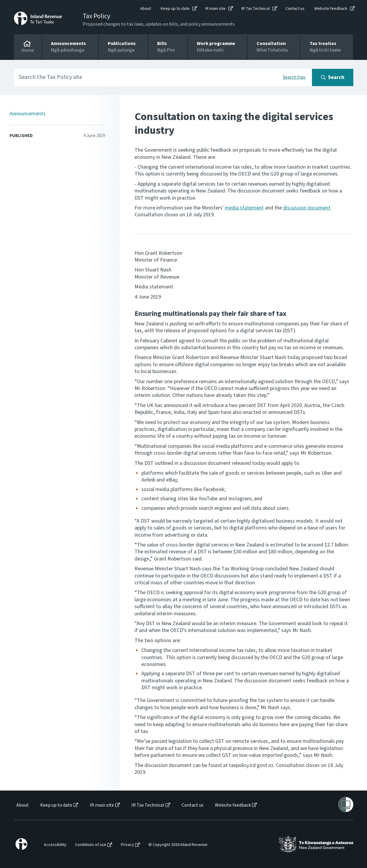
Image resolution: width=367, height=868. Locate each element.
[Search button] (333, 77)
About (146, 9)
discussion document (307, 208)
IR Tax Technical (256, 9)
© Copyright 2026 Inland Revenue (178, 845)
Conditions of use (91, 845)
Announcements (28, 114)
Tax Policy (96, 16)
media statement (244, 208)
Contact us (295, 9)
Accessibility (55, 845)
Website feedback (331, 9)
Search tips (294, 77)
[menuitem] (22, 805)
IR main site (215, 9)
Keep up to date (175, 9)
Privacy (127, 845)
